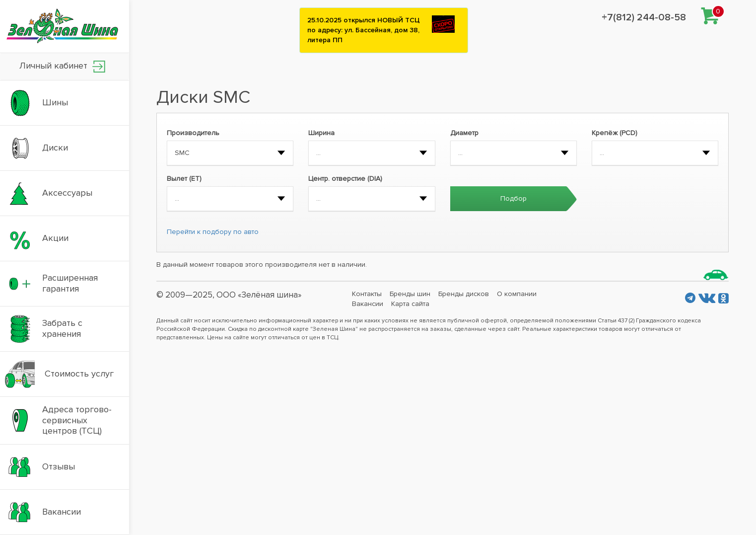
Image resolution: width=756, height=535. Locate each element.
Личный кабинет (62, 66)
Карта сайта (410, 304)
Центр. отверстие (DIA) (345, 179)
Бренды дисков (464, 294)
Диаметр (464, 133)
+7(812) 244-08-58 (644, 17)
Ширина (321, 133)
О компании (517, 294)
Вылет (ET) (184, 179)
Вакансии (368, 304)
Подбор (514, 198)
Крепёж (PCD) (615, 133)
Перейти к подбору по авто (213, 232)
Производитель (193, 133)
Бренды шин (410, 294)
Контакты (367, 294)
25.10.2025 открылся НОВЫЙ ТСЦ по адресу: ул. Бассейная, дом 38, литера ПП (364, 30)
